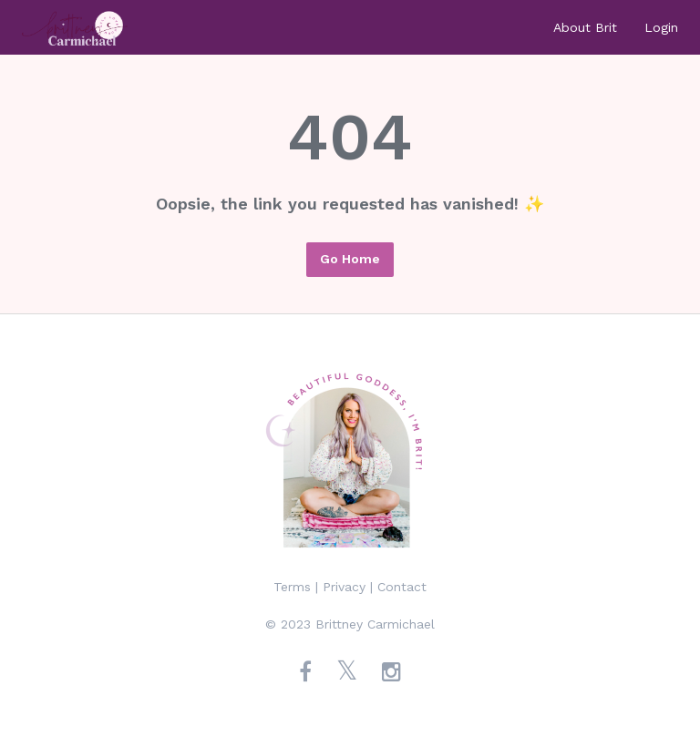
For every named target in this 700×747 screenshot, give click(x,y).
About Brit (585, 27)
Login (661, 27)
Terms (292, 587)
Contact (402, 587)
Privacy (344, 587)
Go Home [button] (350, 259)
